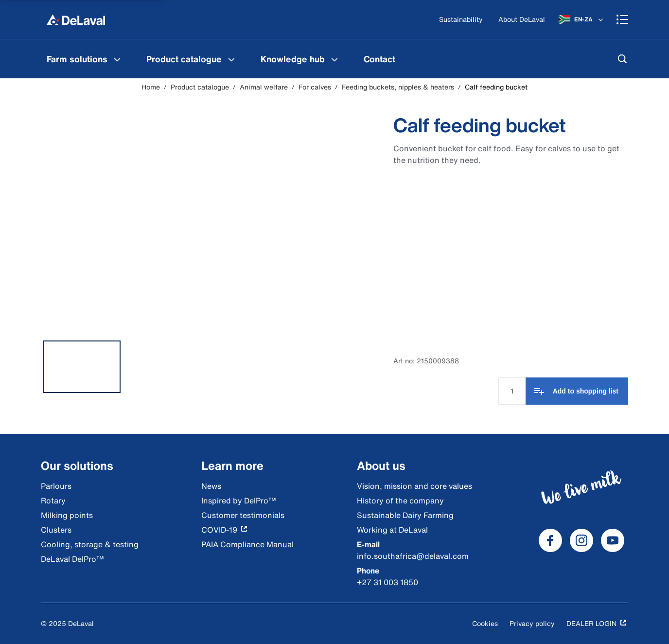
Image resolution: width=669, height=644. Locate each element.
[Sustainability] (461, 20)
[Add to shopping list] (577, 391)
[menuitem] (85, 59)
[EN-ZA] (582, 19)
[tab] (82, 367)
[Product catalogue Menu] (231, 59)
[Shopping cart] (622, 19)
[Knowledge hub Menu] (334, 59)
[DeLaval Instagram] (581, 540)
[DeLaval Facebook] (550, 540)
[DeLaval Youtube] (613, 540)
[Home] (76, 19)
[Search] (622, 59)
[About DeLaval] (522, 20)
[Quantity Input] (512, 391)
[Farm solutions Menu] (117, 59)
